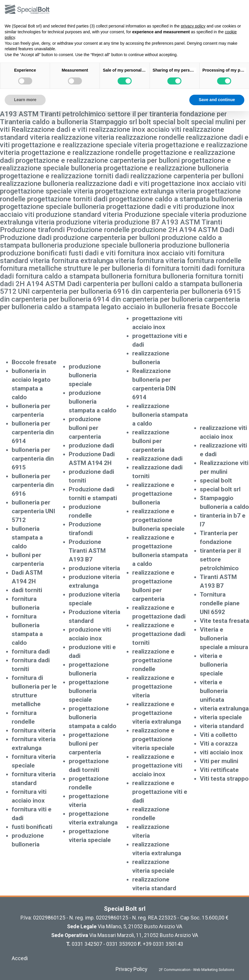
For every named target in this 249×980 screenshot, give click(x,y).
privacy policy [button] (193, 26)
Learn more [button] (25, 100)
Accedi (20, 958)
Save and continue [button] (217, 100)
